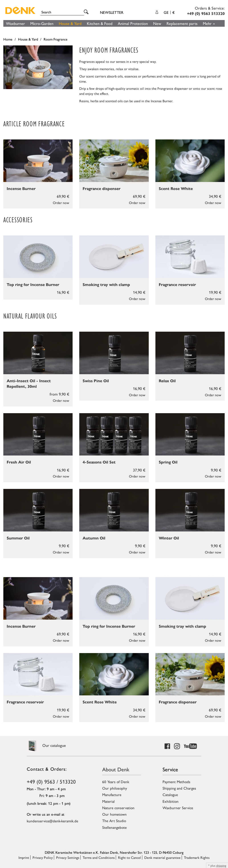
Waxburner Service (178, 808)
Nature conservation (118, 808)
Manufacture (112, 794)
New (157, 23)
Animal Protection (133, 23)
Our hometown (114, 814)
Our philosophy (115, 788)
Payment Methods (176, 782)
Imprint (24, 857)
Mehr (209, 23)
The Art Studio (114, 821)
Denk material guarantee (162, 857)
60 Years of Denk (116, 782)
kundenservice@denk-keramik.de (52, 821)
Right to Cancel (129, 857)
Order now (61, 203)
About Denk (116, 769)
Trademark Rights (197, 857)
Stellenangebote (114, 827)
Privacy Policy (43, 857)
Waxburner (15, 23)
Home (8, 39)
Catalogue (170, 794)
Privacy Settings (68, 857)
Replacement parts (182, 23)
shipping (221, 865)
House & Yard (70, 23)
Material (108, 801)
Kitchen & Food (100, 23)
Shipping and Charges (179, 788)
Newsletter (112, 12)
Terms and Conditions (99, 857)
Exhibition (171, 801)
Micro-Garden (42, 23)
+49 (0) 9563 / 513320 (51, 781)
